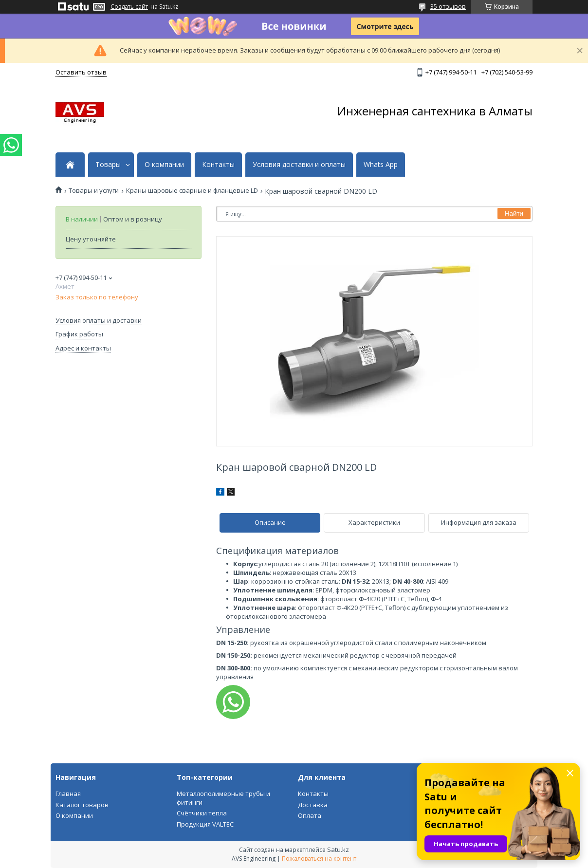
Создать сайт (129, 7)
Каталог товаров (82, 805)
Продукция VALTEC (205, 824)
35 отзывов (448, 6)
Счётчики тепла (202, 813)
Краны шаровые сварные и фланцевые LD (192, 191)
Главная (68, 794)
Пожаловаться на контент (319, 859)
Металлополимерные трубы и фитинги (223, 798)
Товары (108, 165)
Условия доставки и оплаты (299, 165)
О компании (164, 165)
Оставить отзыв (81, 72)
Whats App (381, 165)
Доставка (313, 805)
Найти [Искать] (514, 213)
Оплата (310, 815)
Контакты (218, 165)
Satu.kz (338, 850)
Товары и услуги (94, 191)
